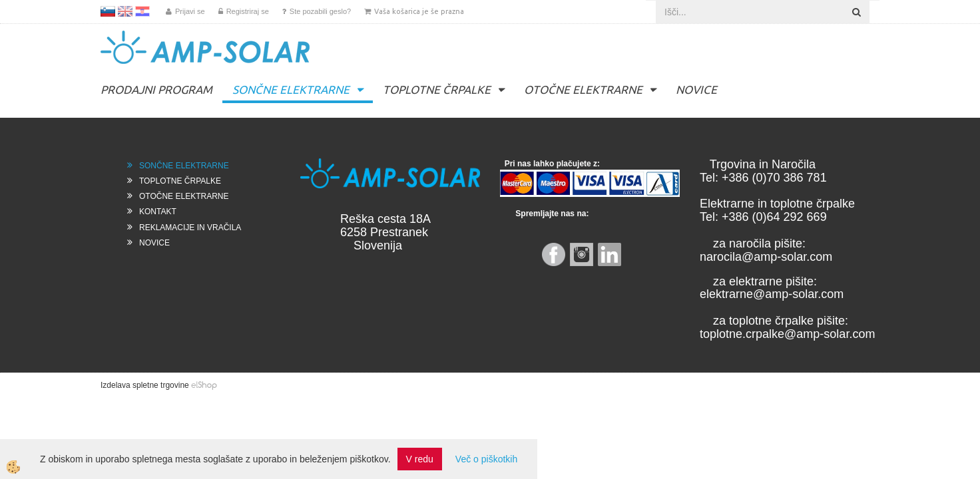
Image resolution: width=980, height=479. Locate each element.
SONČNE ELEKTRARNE (291, 89)
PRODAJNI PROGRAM (156, 89)
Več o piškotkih (486, 459)
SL (108, 11)
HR (142, 11)
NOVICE (696, 89)
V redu (420, 459)
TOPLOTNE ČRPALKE (437, 89)
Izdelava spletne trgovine (145, 385)
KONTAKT (158, 212)
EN (125, 11)
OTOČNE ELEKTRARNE (583, 89)
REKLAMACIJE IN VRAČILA (190, 228)
